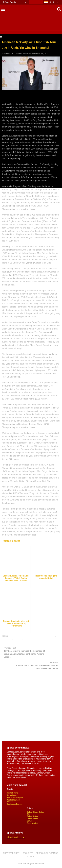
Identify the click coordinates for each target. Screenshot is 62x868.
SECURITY (28, 853)
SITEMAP (31, 857)
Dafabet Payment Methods (13, 801)
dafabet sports (16, 636)
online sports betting (23, 642)
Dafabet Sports (9, 2)
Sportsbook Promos (15, 804)
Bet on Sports (12, 795)
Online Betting (33, 816)
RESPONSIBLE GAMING (47, 853)
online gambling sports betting (37, 639)
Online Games (32, 819)
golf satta (18, 639)
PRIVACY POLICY (11, 853)
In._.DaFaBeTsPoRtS (21, 54)
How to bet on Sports (15, 798)
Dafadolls (31, 821)
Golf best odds (31, 636)
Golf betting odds (47, 636)
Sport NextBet (32, 823)
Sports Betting (12, 793)
